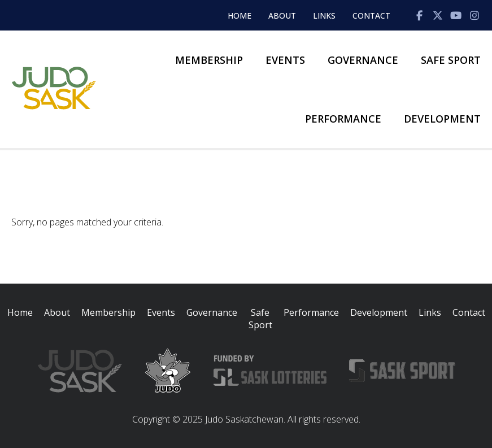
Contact (371, 16)
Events (285, 60)
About (282, 16)
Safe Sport (451, 60)
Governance (363, 60)
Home (240, 16)
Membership (209, 60)
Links (324, 16)
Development (442, 119)
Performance (343, 119)
